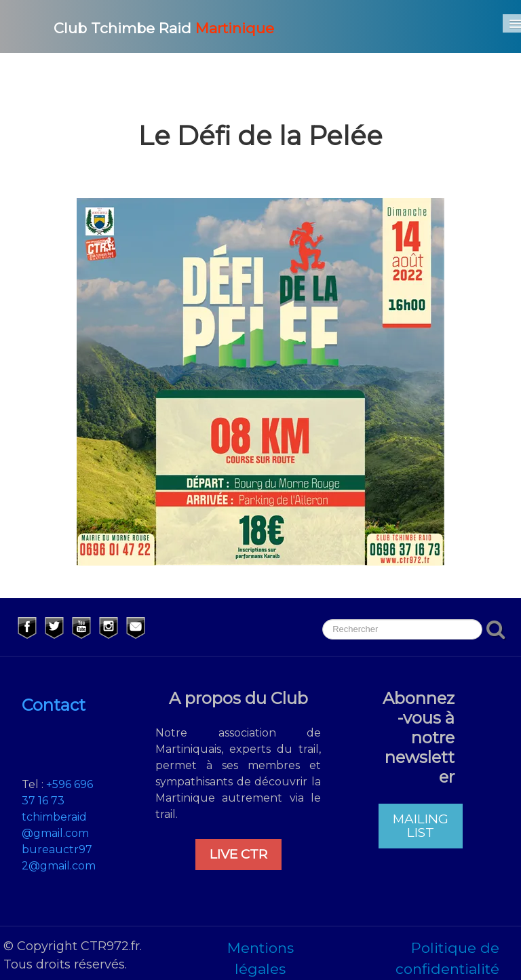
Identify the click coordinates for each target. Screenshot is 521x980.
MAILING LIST (421, 826)
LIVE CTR (238, 854)
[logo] (148, 26)
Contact (54, 705)
